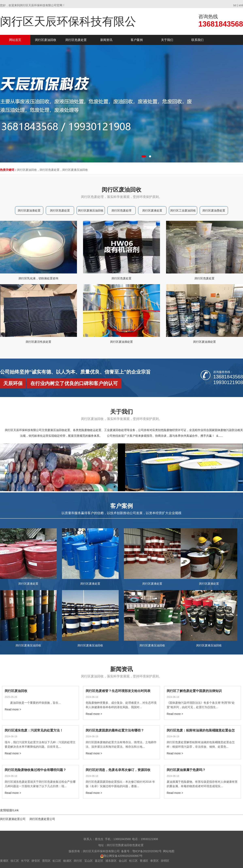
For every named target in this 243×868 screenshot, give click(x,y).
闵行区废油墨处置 (214, 210)
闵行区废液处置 (152, 210)
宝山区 (88, 861)
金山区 (123, 861)
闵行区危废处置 (76, 40)
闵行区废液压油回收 (91, 210)
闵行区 (78, 861)
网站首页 (15, 40)
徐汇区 (15, 861)
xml (241, 5)
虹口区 (57, 861)
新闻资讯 (106, 40)
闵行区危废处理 (122, 210)
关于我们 (167, 40)
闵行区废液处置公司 (13, 819)
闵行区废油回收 (46, 40)
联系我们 (197, 40)
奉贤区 (155, 861)
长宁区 (25, 861)
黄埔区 (4, 861)
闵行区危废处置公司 (42, 819)
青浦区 (144, 861)
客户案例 (137, 40)
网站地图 (169, 851)
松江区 (133, 861)
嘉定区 (99, 861)
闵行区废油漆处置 (29, 210)
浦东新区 (111, 861)
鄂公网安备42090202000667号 (123, 856)
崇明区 (165, 861)
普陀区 (46, 861)
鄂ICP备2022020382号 (147, 851)
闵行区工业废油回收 (183, 210)
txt (235, 5)
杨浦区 (67, 861)
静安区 (36, 861)
